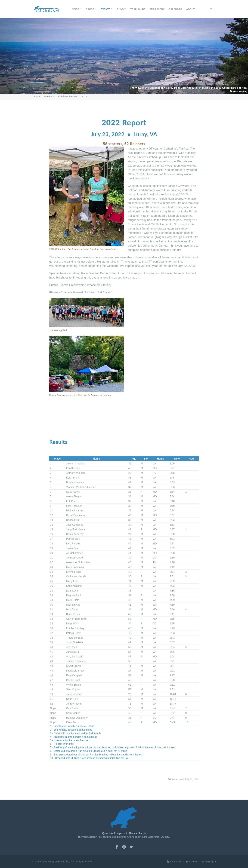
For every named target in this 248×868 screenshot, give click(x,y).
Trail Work (157, 9)
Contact (191, 862)
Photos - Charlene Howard (66, 292)
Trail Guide (138, 9)
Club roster (174, 862)
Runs (122, 9)
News (77, 9)
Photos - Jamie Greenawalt (67, 285)
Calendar (175, 9)
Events (107, 9)
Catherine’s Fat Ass (67, 97)
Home (37, 97)
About (191, 9)
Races (91, 9)
